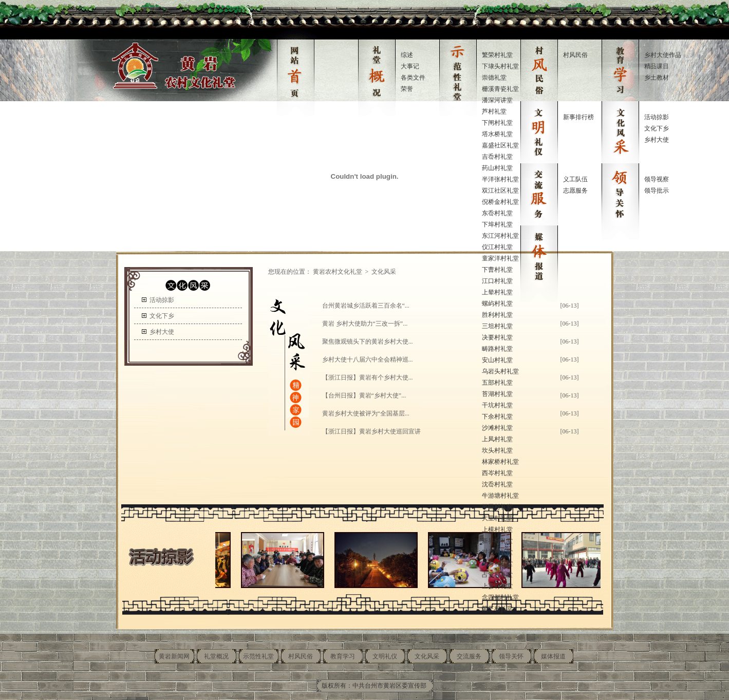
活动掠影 (657, 117)
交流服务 (469, 656)
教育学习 (343, 656)
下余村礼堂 (497, 417)
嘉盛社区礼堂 (500, 145)
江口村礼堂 (497, 281)
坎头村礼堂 (497, 450)
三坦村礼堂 (497, 326)
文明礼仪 (385, 656)
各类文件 (413, 78)
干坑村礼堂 (497, 405)
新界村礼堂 (497, 541)
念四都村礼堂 (500, 597)
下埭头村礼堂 (500, 66)
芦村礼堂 (494, 111)
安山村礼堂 (497, 360)
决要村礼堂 (497, 337)
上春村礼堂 (497, 563)
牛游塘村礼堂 (500, 496)
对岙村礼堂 (497, 552)
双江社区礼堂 (500, 191)
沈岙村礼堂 (497, 484)
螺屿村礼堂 (497, 304)
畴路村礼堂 (497, 349)
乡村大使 (657, 140)
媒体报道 (553, 656)
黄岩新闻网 (174, 656)
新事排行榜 (578, 117)
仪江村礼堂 (497, 247)
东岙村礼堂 (497, 213)
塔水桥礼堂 (497, 134)
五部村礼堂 (497, 383)
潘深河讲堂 (497, 100)
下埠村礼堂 (497, 224)
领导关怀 (511, 656)
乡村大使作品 (663, 55)
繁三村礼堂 (497, 609)
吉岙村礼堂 (497, 157)
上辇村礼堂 (497, 292)
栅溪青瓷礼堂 (500, 89)
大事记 (410, 66)
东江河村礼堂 (500, 236)
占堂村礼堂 (497, 575)
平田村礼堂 (497, 507)
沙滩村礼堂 (497, 428)
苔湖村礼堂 (497, 394)
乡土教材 (657, 78)
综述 (407, 55)
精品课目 (657, 66)
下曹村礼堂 (497, 270)
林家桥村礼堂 (500, 462)
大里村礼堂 (497, 518)
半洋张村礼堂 (500, 179)
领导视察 (657, 179)
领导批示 (657, 191)
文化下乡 (657, 128)
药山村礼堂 (497, 168)
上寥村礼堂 (497, 586)
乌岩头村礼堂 (500, 371)
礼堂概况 (216, 656)
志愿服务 (575, 191)
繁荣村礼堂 (497, 55)
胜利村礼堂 (497, 315)
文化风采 (427, 656)
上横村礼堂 (497, 529)
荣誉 (407, 89)
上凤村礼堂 (497, 439)
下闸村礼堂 (497, 123)
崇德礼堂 (494, 78)
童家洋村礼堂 (500, 258)
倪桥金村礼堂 (500, 202)
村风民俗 (575, 55)
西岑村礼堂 (497, 473)
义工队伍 (575, 179)
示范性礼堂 (258, 656)
